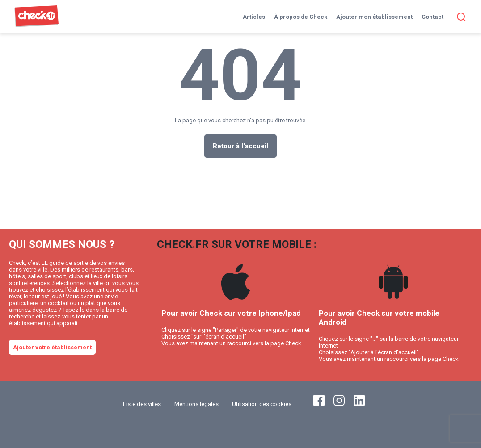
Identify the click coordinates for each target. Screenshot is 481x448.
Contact (432, 17)
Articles (254, 17)
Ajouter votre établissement (52, 347)
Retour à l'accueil (240, 146)
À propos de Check (301, 17)
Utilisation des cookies (262, 404)
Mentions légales (196, 404)
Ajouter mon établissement (374, 17)
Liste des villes (142, 404)
